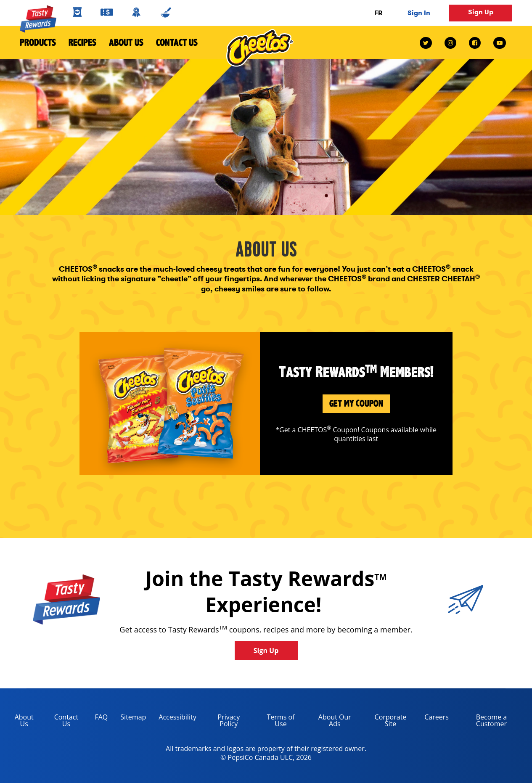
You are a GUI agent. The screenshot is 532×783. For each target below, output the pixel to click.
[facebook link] (475, 43)
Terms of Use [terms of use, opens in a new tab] (275, 722)
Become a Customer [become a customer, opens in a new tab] (481, 722)
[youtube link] (500, 43)
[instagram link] (450, 43)
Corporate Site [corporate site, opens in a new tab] (385, 722)
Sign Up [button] (481, 12)
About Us (126, 42)
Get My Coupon (356, 403)
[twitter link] (429, 43)
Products (38, 42)
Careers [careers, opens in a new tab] (433, 718)
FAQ (101, 717)
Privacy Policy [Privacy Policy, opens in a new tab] (221, 722)
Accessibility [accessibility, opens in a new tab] (174, 718)
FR (378, 13)
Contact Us (174, 42)
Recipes (82, 42)
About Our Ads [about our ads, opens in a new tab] (329, 722)
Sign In (419, 13)
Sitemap (133, 717)
